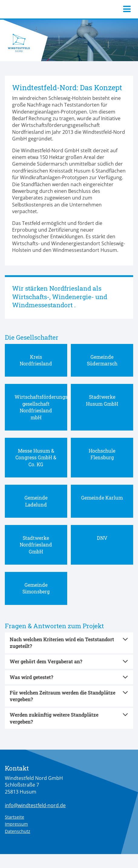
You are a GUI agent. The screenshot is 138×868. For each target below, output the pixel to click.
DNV (102, 538)
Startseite (15, 817)
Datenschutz (18, 831)
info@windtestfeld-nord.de (35, 805)
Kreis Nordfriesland (36, 360)
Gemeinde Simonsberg (36, 588)
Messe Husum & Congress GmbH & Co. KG (36, 457)
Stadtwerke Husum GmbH (102, 400)
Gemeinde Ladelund (36, 501)
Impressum (16, 824)
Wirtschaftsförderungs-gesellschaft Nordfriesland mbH (42, 407)
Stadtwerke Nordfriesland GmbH (36, 545)
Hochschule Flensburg (102, 454)
